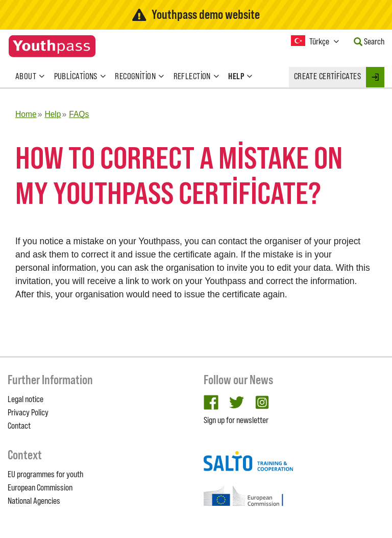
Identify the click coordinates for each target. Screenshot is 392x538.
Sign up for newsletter (236, 420)
